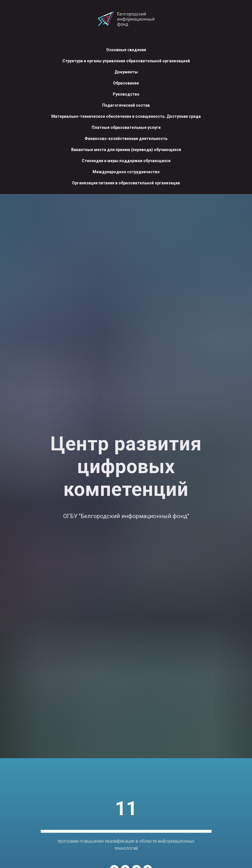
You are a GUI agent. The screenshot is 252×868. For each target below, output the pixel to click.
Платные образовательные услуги (126, 127)
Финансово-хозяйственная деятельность (126, 139)
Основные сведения (126, 50)
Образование (126, 83)
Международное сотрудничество (126, 172)
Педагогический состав (126, 105)
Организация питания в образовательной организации (126, 183)
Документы (126, 72)
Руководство (126, 94)
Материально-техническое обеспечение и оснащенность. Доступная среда (126, 116)
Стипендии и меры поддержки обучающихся (126, 161)
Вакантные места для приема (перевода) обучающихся (126, 150)
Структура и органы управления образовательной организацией (126, 61)
